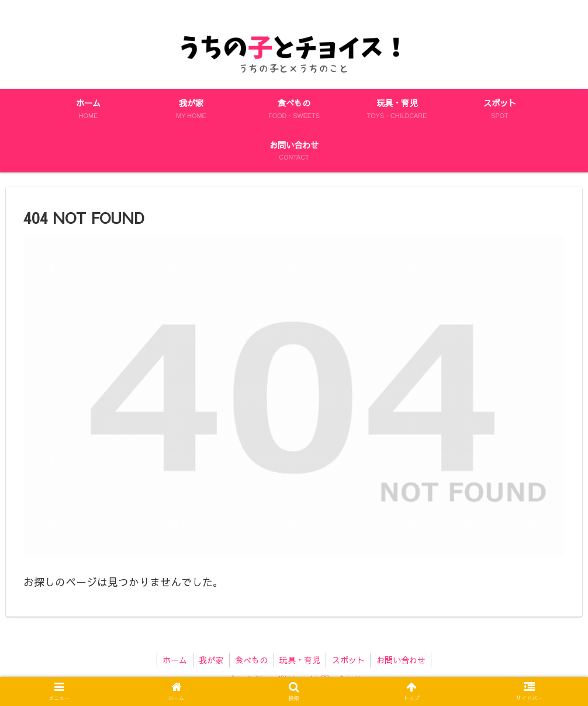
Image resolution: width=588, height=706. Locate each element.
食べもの (251, 660)
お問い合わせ (403, 660)
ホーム (174, 660)
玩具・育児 (300, 660)
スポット (350, 660)
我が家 (210, 660)
